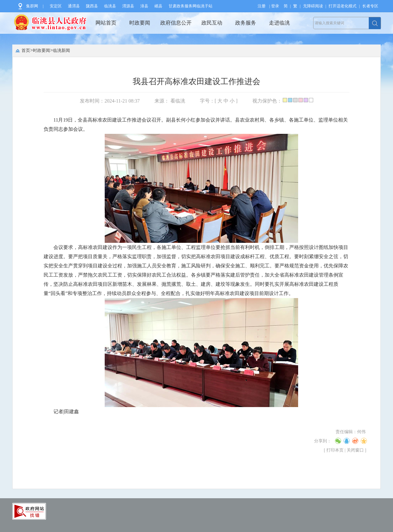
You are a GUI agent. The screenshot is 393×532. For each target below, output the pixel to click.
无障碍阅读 (313, 6)
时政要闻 (140, 23)
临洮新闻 (61, 50)
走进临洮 (279, 23)
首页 (26, 50)
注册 (262, 6)
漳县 (144, 6)
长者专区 (370, 6)
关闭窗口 (355, 450)
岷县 (158, 6)
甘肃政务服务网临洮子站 (191, 6)
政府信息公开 (176, 23)
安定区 (56, 6)
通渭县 (74, 6)
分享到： (323, 441)
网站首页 (106, 23)
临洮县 (110, 6)
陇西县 (92, 6)
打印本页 (335, 450)
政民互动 (212, 23)
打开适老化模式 (342, 6)
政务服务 (246, 23)
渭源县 (128, 6)
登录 (275, 6)
